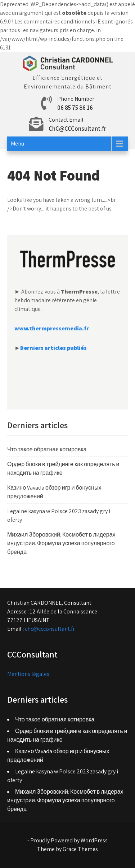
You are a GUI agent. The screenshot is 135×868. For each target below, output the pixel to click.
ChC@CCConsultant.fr (77, 129)
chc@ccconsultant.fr (50, 629)
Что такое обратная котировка (47, 449)
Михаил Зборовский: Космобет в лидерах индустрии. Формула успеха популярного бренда (61, 543)
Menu (17, 144)
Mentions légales (28, 674)
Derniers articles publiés (53, 348)
